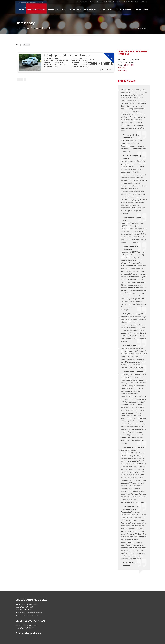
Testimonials (75, 10)
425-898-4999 (82, 2)
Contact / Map (141, 10)
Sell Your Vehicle (123, 10)
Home (22, 10)
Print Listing (122, 70)
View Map (121, 68)
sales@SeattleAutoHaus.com (100, 2)
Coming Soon (90, 10)
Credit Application (57, 10)
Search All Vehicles (36, 10)
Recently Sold (106, 10)
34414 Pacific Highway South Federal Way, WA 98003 (131, 2)
